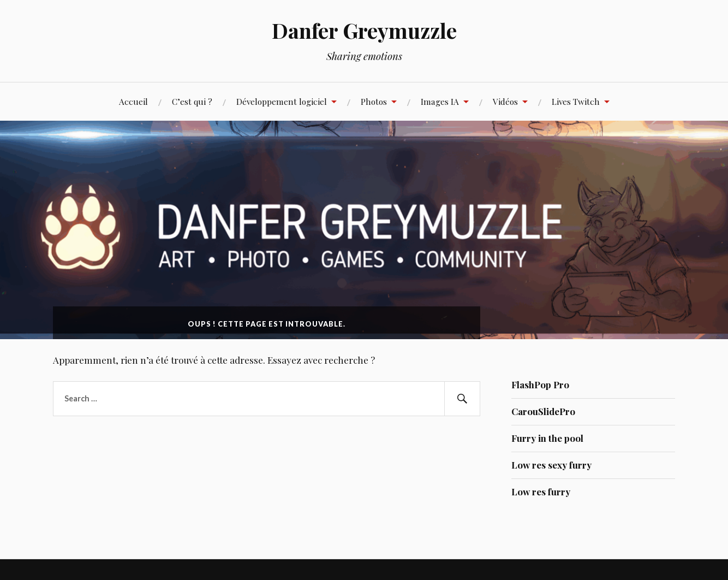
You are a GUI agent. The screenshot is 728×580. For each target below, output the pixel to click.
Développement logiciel (282, 101)
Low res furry (541, 492)
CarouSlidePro (543, 411)
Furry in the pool (547, 438)
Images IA (440, 101)
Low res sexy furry (551, 465)
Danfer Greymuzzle (364, 30)
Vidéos (505, 101)
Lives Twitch (576, 101)
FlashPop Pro (540, 384)
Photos (374, 101)
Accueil (133, 101)
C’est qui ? (192, 101)
